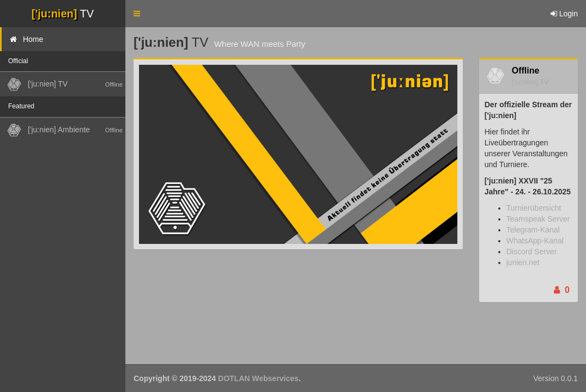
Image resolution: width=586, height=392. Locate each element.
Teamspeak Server (538, 219)
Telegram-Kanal (533, 230)
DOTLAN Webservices (258, 378)
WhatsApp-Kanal (535, 241)
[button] (137, 14)
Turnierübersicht (534, 208)
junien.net (523, 262)
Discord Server (532, 252)
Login (564, 14)
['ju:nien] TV (530, 82)
